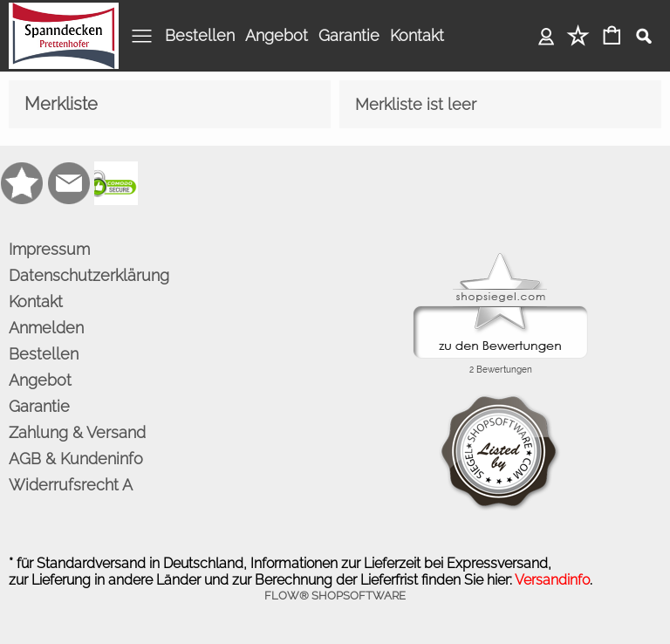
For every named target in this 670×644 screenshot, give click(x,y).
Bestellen (200, 35)
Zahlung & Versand (77, 432)
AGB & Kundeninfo (76, 459)
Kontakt (417, 35)
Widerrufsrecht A (71, 485)
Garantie (349, 35)
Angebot (277, 35)
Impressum (49, 249)
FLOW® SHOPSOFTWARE (335, 596)
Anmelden (547, 35)
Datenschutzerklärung (89, 275)
